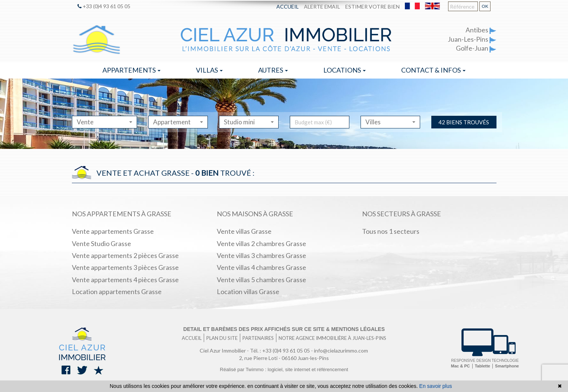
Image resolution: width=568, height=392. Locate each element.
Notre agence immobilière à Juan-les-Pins (332, 338)
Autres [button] (273, 70)
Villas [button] (209, 70)
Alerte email (322, 7)
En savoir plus (436, 386)
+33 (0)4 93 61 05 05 (104, 6)
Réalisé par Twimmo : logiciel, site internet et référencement (284, 369)
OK (485, 6)
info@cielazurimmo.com (341, 350)
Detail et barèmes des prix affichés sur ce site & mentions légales (284, 329)
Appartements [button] (131, 70)
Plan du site (222, 338)
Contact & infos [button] (433, 70)
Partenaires (258, 338)
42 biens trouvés (464, 122)
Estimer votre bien (372, 7)
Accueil (288, 7)
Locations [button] (345, 70)
